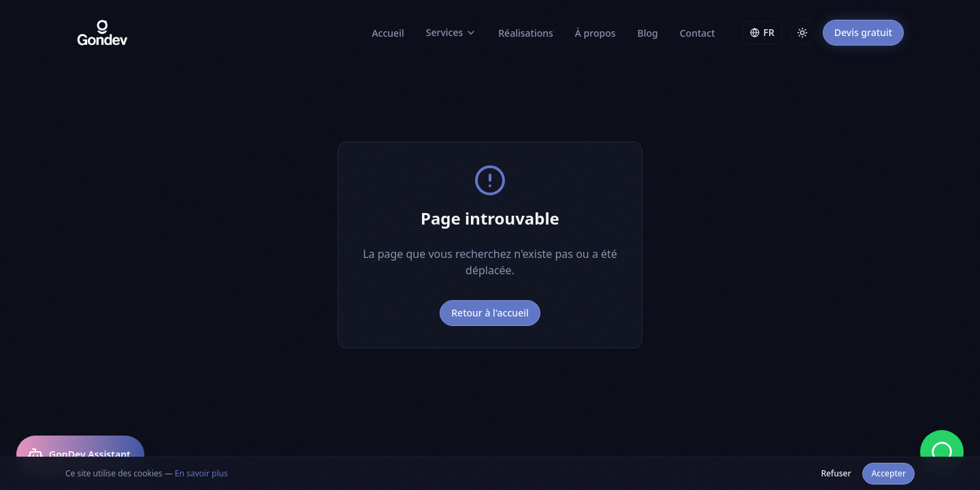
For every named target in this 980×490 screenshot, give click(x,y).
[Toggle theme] (802, 33)
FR (762, 32)
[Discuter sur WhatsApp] (942, 452)
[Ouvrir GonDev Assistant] (80, 455)
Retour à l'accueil (490, 313)
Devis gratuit (863, 32)
